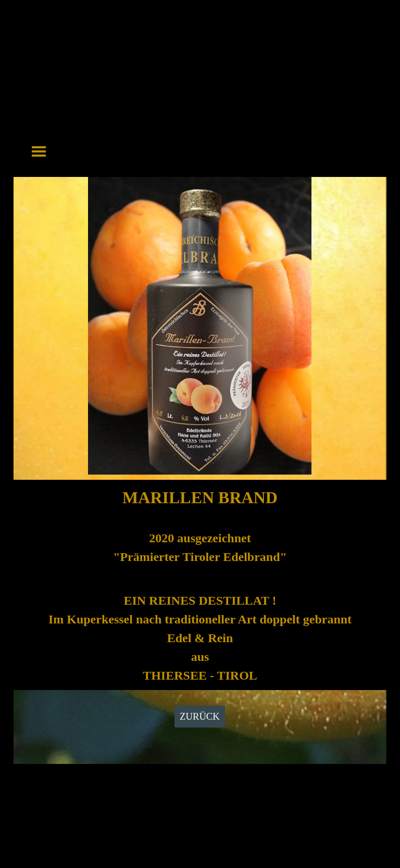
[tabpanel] (200, 585)
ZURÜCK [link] (200, 716)
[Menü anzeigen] (39, 151)
